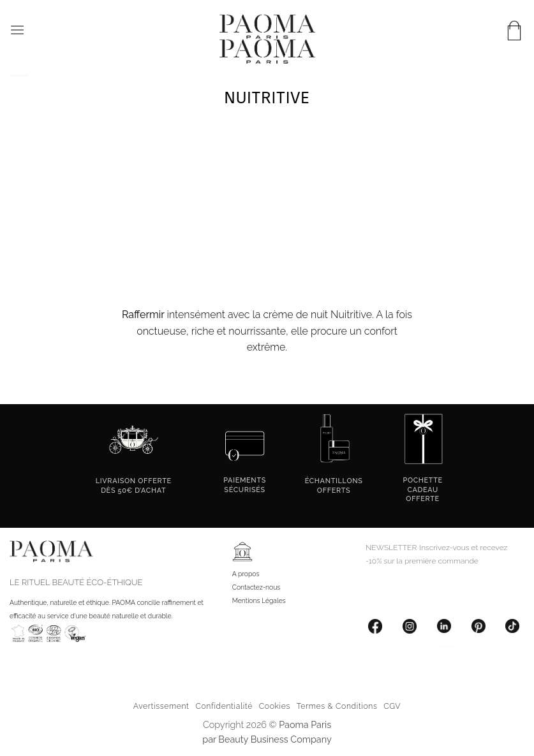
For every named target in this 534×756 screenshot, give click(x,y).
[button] (17, 30)
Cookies (275, 706)
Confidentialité (224, 706)
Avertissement (161, 706)
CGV (392, 706)
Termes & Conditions (337, 706)
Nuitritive (351, 315)
